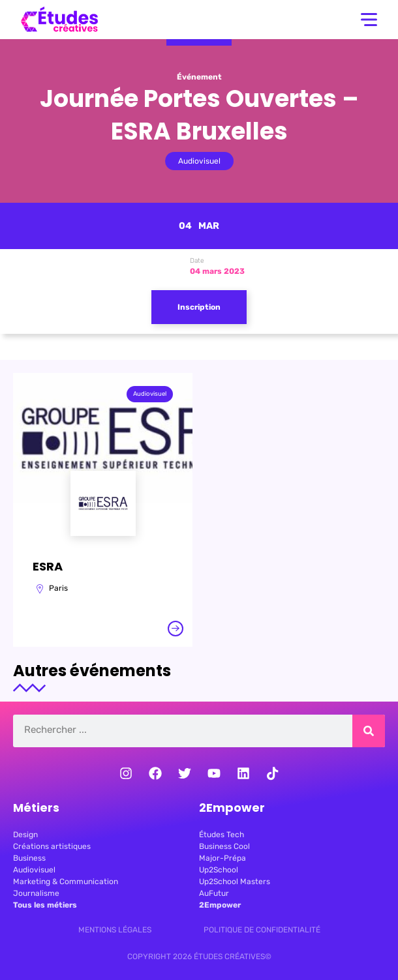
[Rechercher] (369, 731)
